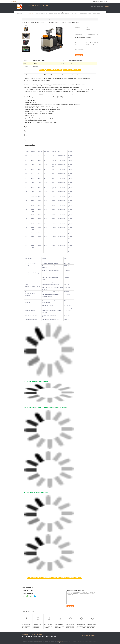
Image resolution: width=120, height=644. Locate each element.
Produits (31, 13)
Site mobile (25, 641)
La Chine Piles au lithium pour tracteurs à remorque (49, 641)
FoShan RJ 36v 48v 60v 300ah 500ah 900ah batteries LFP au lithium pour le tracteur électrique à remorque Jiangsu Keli (60, 627)
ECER (60, 643)
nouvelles (97, 13)
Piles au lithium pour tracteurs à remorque (42, 19)
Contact (75, 13)
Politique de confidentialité (33, 641)
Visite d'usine (53, 13)
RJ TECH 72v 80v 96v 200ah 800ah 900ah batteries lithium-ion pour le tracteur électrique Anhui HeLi (27, 626)
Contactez (79, 55)
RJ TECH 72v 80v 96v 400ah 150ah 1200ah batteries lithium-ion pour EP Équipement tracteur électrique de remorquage (70, 627)
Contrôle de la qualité (64, 13)
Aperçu (20, 13)
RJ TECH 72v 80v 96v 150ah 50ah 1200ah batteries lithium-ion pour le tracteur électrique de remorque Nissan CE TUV (92, 627)
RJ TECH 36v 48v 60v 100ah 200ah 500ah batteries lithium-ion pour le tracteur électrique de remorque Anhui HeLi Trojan (38, 627)
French (107, 1)
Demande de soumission (97, 1)
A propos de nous (42, 13)
